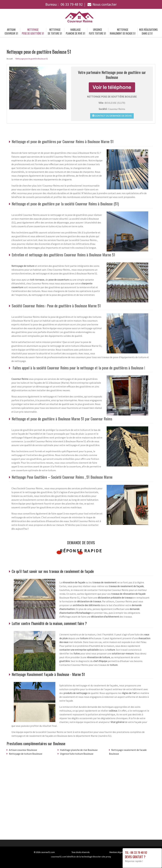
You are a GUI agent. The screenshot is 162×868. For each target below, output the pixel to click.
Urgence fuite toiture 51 (97, 32)
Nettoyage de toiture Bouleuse (26, 754)
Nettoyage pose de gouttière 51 (33, 32)
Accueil (10, 59)
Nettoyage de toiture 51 (55, 32)
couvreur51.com (47, 852)
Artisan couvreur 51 (11, 32)
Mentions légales (117, 852)
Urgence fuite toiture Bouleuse (77, 754)
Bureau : (64, 4)
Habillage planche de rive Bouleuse (79, 750)
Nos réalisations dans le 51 (148, 32)
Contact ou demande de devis (112, 116)
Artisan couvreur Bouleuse (23, 750)
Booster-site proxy (102, 857)
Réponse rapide (81, 551)
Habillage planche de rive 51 (75, 32)
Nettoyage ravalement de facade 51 (123, 32)
